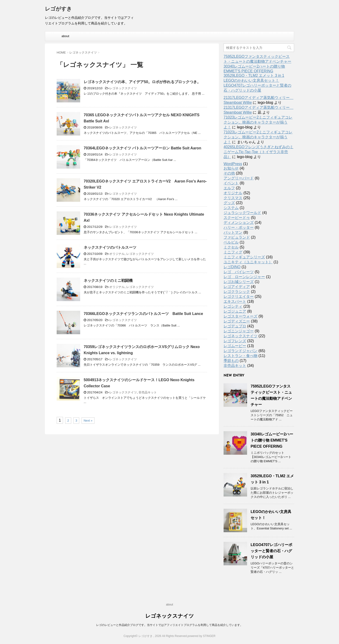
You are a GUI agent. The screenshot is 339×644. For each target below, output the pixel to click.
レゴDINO (232, 267)
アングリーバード (239, 178)
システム (231, 208)
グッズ (229, 203)
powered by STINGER (202, 636)
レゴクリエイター (239, 297)
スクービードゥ (237, 218)
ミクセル (231, 247)
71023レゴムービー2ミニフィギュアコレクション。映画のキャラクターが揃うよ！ (258, 122)
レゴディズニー (237, 321)
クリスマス (233, 198)
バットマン (233, 232)
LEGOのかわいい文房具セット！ (251, 80)
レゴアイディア (237, 287)
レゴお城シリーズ (239, 282)
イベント (231, 183)
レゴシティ (233, 306)
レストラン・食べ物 (240, 356)
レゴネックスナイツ (123, 88)
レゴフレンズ (235, 341)
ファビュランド (237, 237)
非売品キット (148, 392)
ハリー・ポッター (239, 227)
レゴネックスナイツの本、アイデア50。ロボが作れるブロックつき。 (142, 82)
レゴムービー (235, 346)
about (65, 36)
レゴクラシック (237, 292)
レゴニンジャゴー (239, 331)
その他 (229, 173)
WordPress (233, 164)
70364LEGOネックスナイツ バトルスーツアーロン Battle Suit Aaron (142, 148)
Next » (88, 421)
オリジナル (117, 254)
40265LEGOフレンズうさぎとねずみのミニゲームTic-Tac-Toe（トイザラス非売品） (258, 152)
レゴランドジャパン (240, 351)
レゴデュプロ (235, 326)
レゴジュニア (235, 311)
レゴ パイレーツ (239, 272)
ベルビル (231, 242)
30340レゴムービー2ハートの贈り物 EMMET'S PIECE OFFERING (272, 440)
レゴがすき (58, 9)
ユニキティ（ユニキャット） (248, 262)
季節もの (231, 361)
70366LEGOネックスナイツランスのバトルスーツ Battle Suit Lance (143, 314)
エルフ (229, 188)
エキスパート (235, 301)
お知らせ (231, 168)
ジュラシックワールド (242, 213)
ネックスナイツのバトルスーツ (110, 247)
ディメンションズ (239, 223)
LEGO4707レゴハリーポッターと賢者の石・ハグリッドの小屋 (271, 551)
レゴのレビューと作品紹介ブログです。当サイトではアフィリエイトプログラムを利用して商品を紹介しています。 (169, 625)
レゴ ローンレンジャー (244, 277)
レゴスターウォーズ (240, 316)
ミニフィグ (233, 252)
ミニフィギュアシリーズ (244, 257)
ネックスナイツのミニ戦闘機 (108, 281)
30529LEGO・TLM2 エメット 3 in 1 (254, 76)
